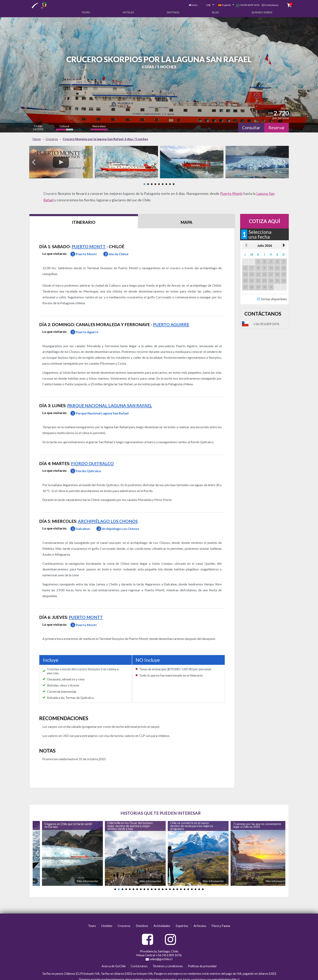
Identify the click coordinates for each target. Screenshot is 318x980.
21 (188, 880)
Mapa (188, 219)
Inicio (186, 4)
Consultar (248, 124)
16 (170, 880)
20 (185, 880)
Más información (88, 872)
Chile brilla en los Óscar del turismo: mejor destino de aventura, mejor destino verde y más (130, 817)
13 (159, 880)
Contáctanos (263, 4)
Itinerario (84, 219)
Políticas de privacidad (202, 957)
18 (177, 880)
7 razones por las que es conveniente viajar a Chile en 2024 (257, 816)
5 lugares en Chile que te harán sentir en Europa (68, 816)
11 (152, 880)
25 (203, 880)
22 (192, 880)
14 (163, 880)
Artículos (200, 916)
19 (181, 880)
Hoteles (128, 12)
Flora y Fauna (221, 916)
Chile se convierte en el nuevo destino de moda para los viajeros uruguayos (192, 817)
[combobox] (199, 4)
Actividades (162, 916)
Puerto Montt (231, 190)
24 (199, 880)
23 (196, 880)
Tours (86, 12)
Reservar (275, 124)
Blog (215, 12)
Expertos (182, 916)
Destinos (173, 12)
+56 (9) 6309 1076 (239, 4)
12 (155, 880)
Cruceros (124, 916)
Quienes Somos (262, 12)
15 (166, 880)
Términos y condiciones (168, 957)
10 (148, 880)
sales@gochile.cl (159, 950)
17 (174, 880)
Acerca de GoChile (114, 957)
